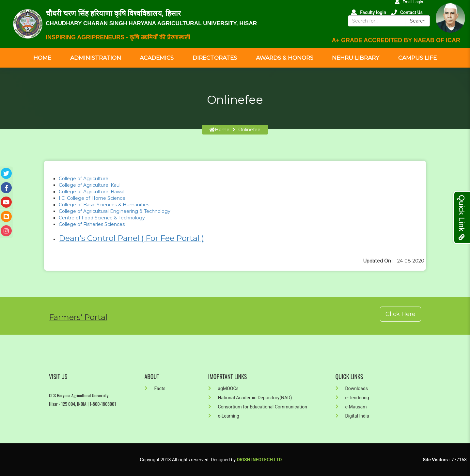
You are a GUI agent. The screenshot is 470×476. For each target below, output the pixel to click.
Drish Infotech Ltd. (260, 460)
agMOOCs (223, 389)
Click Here (400, 314)
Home (42, 58)
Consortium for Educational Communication (258, 407)
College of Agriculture (84, 179)
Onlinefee (249, 130)
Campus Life (417, 58)
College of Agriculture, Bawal (92, 192)
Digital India (352, 416)
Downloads (352, 389)
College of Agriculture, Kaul (90, 185)
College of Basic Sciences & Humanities (104, 205)
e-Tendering (352, 398)
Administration (96, 58)
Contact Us (407, 12)
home (219, 130)
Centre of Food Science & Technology (102, 218)
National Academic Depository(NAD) (250, 398)
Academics (157, 58)
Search (418, 21)
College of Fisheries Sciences (92, 224)
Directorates (215, 58)
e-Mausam (351, 407)
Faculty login (368, 12)
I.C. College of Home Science (92, 198)
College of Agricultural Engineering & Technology (115, 211)
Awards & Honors (285, 58)
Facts (155, 389)
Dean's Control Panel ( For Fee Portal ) (131, 238)
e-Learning (224, 416)
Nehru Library (356, 58)
